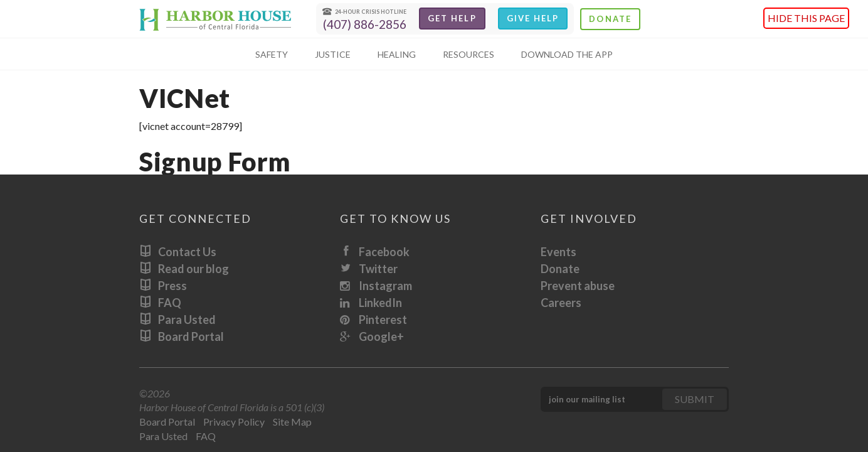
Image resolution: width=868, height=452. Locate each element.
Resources (468, 54)
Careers (561, 303)
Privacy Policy (234, 422)
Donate (610, 19)
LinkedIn (371, 303)
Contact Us (178, 252)
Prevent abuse (578, 286)
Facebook (375, 252)
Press (163, 286)
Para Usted (177, 320)
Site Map (292, 422)
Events (558, 252)
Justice (333, 54)
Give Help (533, 18)
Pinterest (373, 320)
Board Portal (182, 336)
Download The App (567, 54)
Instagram (376, 286)
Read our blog (184, 269)
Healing (397, 54)
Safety (272, 54)
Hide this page (806, 18)
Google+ (372, 336)
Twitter (369, 269)
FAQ (160, 303)
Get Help (452, 18)
